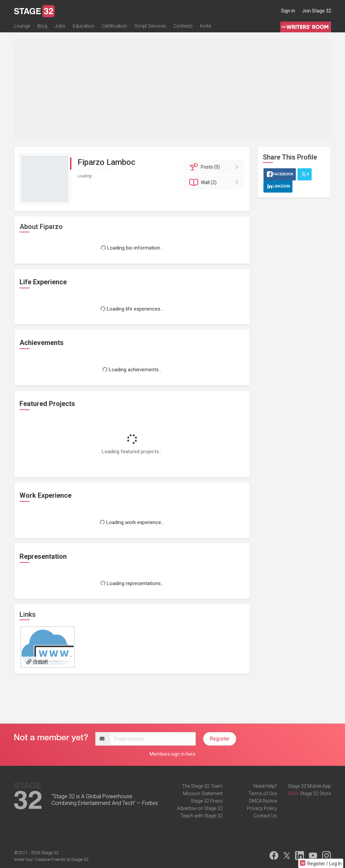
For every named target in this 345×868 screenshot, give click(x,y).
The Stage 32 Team (202, 786)
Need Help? (265, 786)
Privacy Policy (262, 808)
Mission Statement (203, 793)
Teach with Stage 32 (201, 816)
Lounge (22, 26)
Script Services (150, 26)
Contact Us (265, 816)
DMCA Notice (263, 801)
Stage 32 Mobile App (309, 786)
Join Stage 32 (317, 11)
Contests (183, 26)
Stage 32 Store (315, 793)
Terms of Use (263, 793)
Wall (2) (215, 182)
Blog (42, 26)
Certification (114, 26)
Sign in (288, 11)
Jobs (60, 26)
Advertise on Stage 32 (200, 808)
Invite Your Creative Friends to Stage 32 (51, 859)
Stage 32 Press (207, 801)
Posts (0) (215, 167)
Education (84, 26)
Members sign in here (172, 754)
